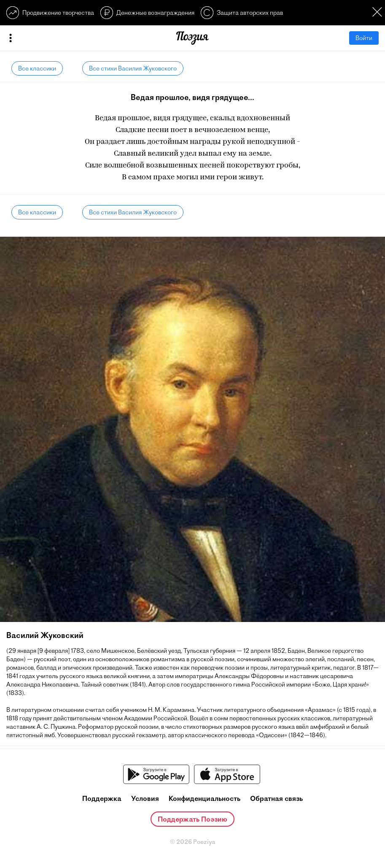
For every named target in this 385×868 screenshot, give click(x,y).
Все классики (37, 68)
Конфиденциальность (205, 798)
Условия (145, 798)
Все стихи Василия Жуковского (133, 68)
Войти (364, 38)
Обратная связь (276, 798)
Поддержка (102, 798)
